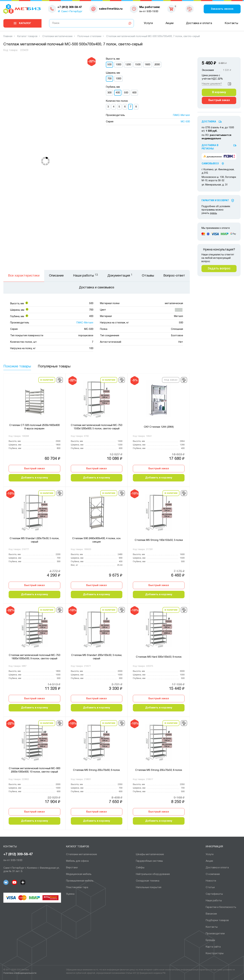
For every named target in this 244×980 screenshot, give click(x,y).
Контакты (231, 23)
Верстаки (72, 868)
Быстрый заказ (34, 469)
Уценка (70, 894)
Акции (170, 23)
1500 (138, 65)
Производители (215, 934)
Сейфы (140, 868)
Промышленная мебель (80, 881)
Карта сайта (213, 947)
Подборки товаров (217, 920)
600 (134, 93)
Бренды (210, 940)
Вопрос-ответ (174, 276)
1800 (147, 65)
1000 (118, 65)
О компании (213, 874)
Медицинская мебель (79, 874)
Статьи (210, 887)
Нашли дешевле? (212, 84)
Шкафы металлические (150, 854)
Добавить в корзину (34, 478)
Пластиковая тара (77, 887)
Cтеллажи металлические (82, 854)
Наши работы (214, 901)
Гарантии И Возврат (215, 201)
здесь (213, 213)
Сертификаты (214, 894)
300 (109, 93)
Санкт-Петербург (72, 12)
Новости (211, 881)
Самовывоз (210, 164)
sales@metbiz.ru (111, 9)
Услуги (148, 23)
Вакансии (211, 914)
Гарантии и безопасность (221, 907)
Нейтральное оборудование (153, 874)
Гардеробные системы (149, 861)
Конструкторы (215, 953)
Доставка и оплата (199, 23)
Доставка (209, 122)
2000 (157, 65)
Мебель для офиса (77, 861)
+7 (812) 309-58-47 (18, 854)
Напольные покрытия (149, 887)
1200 (128, 65)
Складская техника (148, 881)
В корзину (219, 92)
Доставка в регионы (210, 147)
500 (126, 93)
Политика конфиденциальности (20, 973)
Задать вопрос (219, 269)
